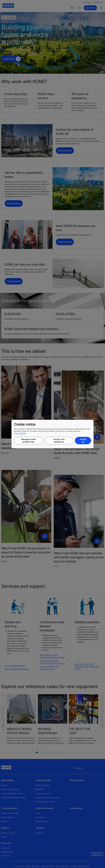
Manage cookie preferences (28, 441)
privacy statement (20, 433)
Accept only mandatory (59, 441)
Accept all (83, 441)
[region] (52, 434)
